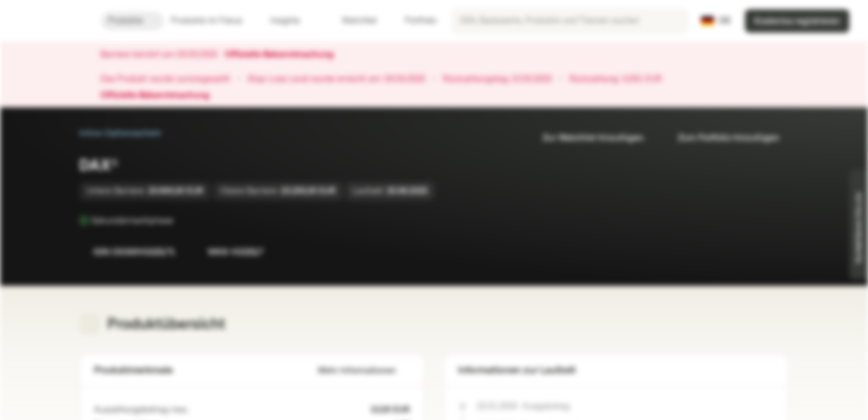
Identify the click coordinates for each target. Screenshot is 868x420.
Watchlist (352, 21)
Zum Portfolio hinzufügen (722, 138)
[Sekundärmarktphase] (181, 220)
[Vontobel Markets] (50, 21)
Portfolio (414, 21)
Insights (292, 21)
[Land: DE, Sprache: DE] (716, 21)
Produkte (132, 21)
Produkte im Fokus (213, 21)
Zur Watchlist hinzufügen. (587, 138)
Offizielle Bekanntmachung (285, 55)
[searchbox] (570, 21)
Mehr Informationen (364, 371)
